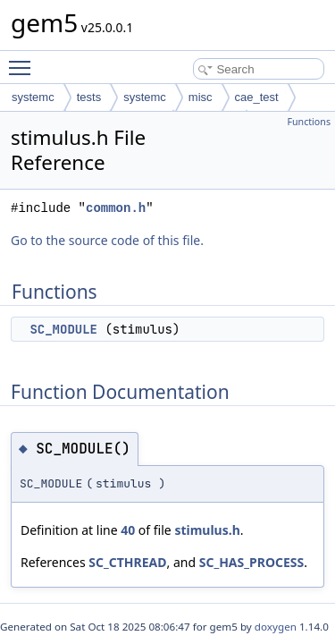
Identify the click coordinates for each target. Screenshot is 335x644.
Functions (309, 122)
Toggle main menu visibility (24, 60)
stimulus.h (207, 530)
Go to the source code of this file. (107, 240)
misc (201, 97)
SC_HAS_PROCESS (252, 562)
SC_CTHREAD (127, 562)
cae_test (257, 97)
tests (89, 97)
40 (128, 530)
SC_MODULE (63, 329)
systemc (33, 97)
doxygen (276, 627)
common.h (116, 208)
